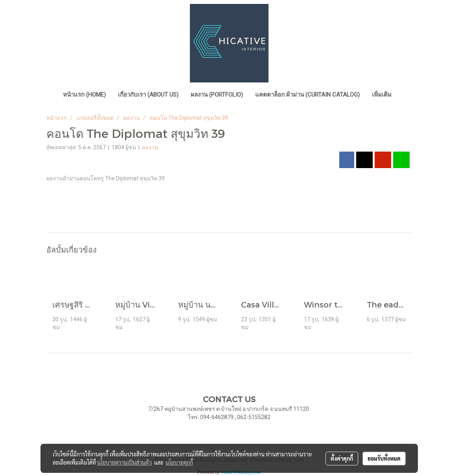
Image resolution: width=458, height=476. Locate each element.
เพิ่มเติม (382, 95)
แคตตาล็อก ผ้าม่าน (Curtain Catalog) (307, 95)
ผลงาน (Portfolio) (217, 95)
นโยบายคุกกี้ (179, 462)
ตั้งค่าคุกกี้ (342, 458)
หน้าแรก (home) (84, 95)
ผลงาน (150, 147)
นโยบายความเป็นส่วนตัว (124, 462)
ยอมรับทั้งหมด (384, 458)
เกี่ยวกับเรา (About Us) (148, 95)
